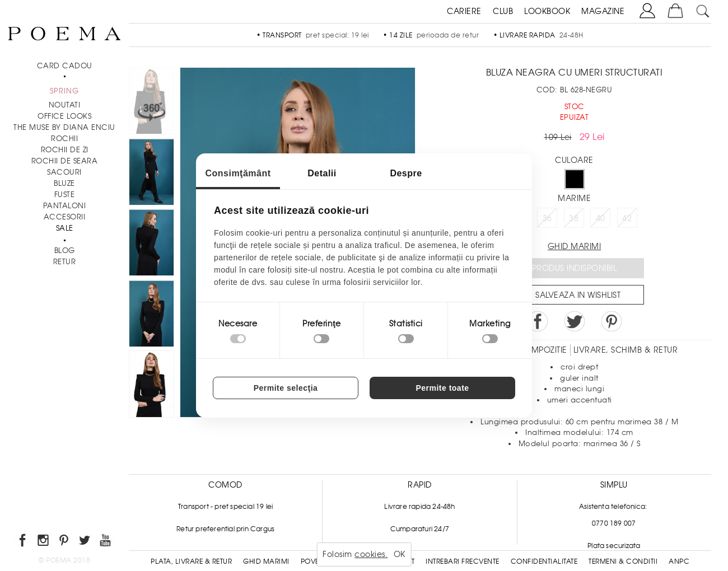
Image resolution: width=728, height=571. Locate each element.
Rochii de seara (65, 161)
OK (400, 554)
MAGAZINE (603, 11)
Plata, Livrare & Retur (191, 561)
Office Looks (64, 116)
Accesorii (65, 217)
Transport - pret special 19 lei (225, 507)
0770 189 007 (614, 523)
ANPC (679, 561)
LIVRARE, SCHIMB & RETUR (626, 350)
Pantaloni (65, 206)
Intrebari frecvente (463, 561)
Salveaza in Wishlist (578, 295)
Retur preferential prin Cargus (225, 529)
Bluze (64, 183)
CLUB (503, 11)
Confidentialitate (544, 561)
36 (547, 218)
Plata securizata (614, 546)
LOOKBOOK (547, 11)
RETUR (65, 262)
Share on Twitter (575, 321)
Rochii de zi (65, 150)
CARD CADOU (65, 66)
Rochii (64, 139)
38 (574, 218)
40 (601, 218)
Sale (65, 228)
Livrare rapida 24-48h (419, 507)
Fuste (65, 195)
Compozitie (543, 350)
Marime (574, 198)
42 (627, 218)
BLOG (65, 251)
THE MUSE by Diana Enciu (64, 127)
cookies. (371, 554)
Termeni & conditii (623, 561)
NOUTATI (65, 105)
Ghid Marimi (266, 561)
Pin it (612, 321)
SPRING (64, 91)
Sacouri (64, 172)
